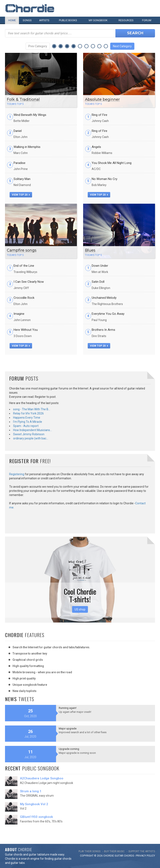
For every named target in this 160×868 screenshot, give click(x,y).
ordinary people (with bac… (31, 438)
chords (129, 856)
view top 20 (21, 195)
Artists (44, 20)
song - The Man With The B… (32, 409)
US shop (80, 609)
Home (12, 20)
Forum (147, 20)
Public (68, 20)
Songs (27, 20)
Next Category (122, 46)
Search (135, 33)
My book (98, 20)
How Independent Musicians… (32, 430)
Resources (126, 20)
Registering (17, 474)
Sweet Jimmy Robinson (29, 434)
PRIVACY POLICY (145, 856)
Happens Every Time (27, 418)
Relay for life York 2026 (28, 413)
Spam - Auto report (26, 426)
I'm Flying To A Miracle (28, 422)
